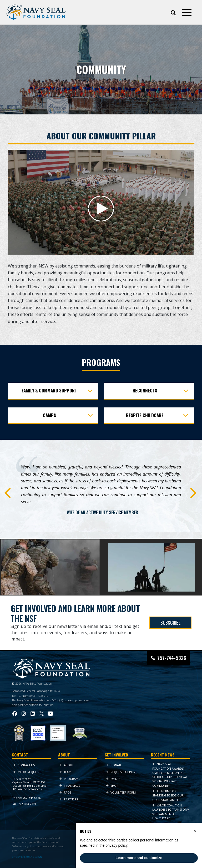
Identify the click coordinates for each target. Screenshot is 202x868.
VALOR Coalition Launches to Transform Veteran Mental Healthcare (171, 812)
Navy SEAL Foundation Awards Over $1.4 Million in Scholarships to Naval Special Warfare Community (170, 775)
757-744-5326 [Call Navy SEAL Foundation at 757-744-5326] (172, 658)
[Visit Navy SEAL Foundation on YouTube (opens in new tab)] (50, 713)
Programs (70, 779)
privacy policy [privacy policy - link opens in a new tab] (116, 845)
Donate (114, 765)
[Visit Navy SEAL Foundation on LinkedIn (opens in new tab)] (33, 714)
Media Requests (27, 772)
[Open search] (173, 12)
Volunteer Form (121, 792)
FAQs (65, 792)
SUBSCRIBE (170, 623)
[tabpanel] (101, 491)
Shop (112, 786)
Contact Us (24, 765)
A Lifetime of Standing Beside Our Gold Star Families (168, 795)
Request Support (121, 772)
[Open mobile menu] (187, 12)
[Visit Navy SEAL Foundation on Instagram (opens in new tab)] (24, 714)
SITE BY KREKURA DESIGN (27, 857)
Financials (70, 786)
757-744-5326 (32, 798)
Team (65, 772)
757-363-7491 (27, 804)
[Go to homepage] (36, 12)
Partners (69, 799)
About (66, 765)
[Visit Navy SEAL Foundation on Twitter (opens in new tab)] (42, 714)
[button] (195, 831)
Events (113, 779)
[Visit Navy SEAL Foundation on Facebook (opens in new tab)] (15, 714)
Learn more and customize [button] (139, 858)
